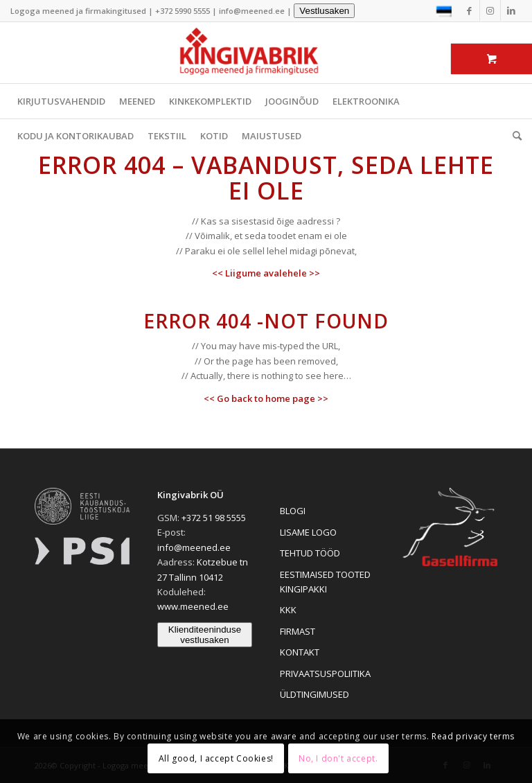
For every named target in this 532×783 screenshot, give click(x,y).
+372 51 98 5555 (214, 518)
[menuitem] (514, 136)
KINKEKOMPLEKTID (210, 101)
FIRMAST (298, 631)
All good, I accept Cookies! (216, 758)
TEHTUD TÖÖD (310, 553)
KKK (288, 610)
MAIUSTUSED (272, 136)
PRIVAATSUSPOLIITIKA (325, 674)
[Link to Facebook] (469, 10)
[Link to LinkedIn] (511, 10)
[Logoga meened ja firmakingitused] (266, 53)
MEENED (137, 101)
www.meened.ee (193, 606)
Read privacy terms (473, 736)
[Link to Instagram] (490, 10)
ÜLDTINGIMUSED (314, 694)
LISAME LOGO (308, 532)
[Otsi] (514, 136)
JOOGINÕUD (292, 101)
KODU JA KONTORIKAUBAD (76, 136)
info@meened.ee (252, 11)
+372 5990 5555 (183, 11)
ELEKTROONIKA (366, 101)
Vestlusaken (324, 11)
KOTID (214, 136)
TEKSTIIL (167, 136)
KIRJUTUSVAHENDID (61, 101)
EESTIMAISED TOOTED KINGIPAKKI (325, 582)
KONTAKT (300, 652)
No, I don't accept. (338, 758)
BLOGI (293, 511)
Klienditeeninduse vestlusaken (205, 635)
